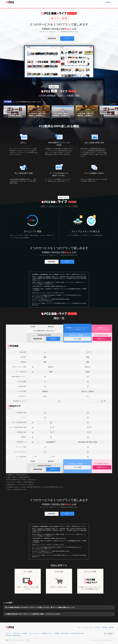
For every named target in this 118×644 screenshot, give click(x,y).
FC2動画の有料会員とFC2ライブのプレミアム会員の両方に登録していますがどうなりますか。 (33, 614)
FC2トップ (9, 633)
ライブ (11, 640)
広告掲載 (57, 633)
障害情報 (111, 627)
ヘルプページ (40, 297)
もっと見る (113, 104)
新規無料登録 (52, 38)
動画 (7, 640)
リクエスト (98, 627)
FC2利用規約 (35, 274)
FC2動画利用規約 (44, 274)
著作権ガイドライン (47, 633)
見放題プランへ (102, 339)
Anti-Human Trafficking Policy (13, 635)
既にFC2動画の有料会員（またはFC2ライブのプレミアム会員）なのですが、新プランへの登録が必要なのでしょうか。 (41, 607)
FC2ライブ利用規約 (54, 274)
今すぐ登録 (77, 339)
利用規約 (105, 627)
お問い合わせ (17, 633)
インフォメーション (88, 627)
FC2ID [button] (109, 2)
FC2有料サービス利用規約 (44, 277)
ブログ (28, 640)
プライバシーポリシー (34, 633)
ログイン (67, 38)
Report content (65, 633)
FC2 (10, 2)
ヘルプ (79, 627)
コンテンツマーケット (19, 640)
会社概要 (24, 633)
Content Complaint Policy (77, 633)
